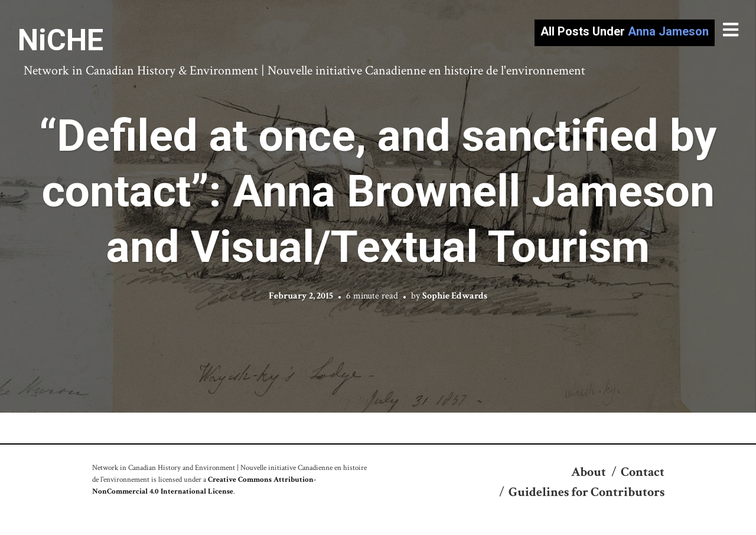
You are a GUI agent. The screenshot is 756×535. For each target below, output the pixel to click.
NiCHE (61, 40)
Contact (643, 472)
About (589, 472)
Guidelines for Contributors (586, 492)
